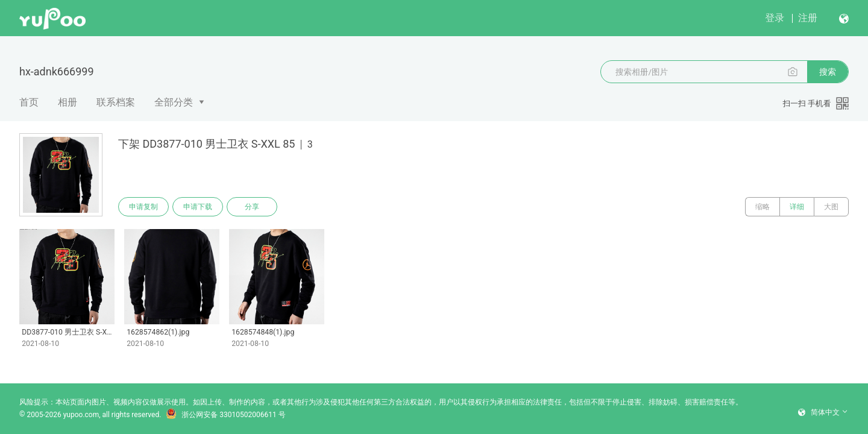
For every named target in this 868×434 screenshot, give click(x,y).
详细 (797, 207)
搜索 (828, 72)
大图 (831, 207)
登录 (775, 18)
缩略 (763, 207)
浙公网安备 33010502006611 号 (225, 415)
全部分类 (174, 102)
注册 (808, 18)
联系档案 (116, 102)
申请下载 (198, 207)
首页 (29, 102)
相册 (68, 102)
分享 (252, 207)
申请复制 (143, 207)
